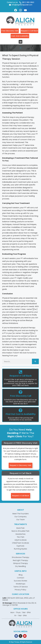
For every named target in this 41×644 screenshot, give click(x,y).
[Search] (35, 361)
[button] (20, 42)
